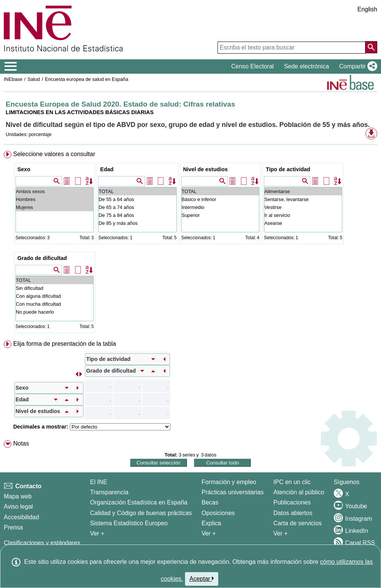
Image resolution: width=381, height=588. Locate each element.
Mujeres (55, 207)
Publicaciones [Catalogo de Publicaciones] (292, 502)
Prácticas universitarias (233, 492)
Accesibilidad (21, 517)
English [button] (367, 9)
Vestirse (303, 207)
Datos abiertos (293, 513)
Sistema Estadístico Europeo (129, 523)
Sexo (24, 169)
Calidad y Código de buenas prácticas (141, 513)
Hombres (55, 199)
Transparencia (110, 492)
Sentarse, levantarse (303, 199)
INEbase (13, 79)
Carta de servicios (298, 523)
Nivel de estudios (205, 169)
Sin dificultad (55, 288)
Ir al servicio (303, 215)
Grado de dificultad (42, 258)
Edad (107, 169)
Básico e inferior (220, 199)
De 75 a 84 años (137, 215)
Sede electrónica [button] (306, 66)
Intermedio (220, 207)
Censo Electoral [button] (252, 66)
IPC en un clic (292, 482)
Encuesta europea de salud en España (87, 79)
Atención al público (299, 492)
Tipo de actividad (288, 169)
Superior (220, 215)
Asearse (303, 223)
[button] (357, 67)
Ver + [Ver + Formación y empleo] (209, 533)
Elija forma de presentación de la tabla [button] (65, 344)
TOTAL (137, 191)
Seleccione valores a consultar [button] (54, 154)
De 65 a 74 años (137, 207)
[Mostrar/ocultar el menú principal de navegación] (11, 67)
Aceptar (202, 579)
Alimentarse (303, 191)
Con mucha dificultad (55, 304)
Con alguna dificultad (55, 296)
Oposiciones (218, 513)
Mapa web (18, 496)
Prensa (13, 527)
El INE (99, 482)
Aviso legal (18, 507)
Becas (210, 502)
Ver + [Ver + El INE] (97, 533)
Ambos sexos (55, 191)
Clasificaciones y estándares (42, 543)
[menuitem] (190, 243)
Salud (34, 79)
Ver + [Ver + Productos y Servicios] (281, 533)
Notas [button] (21, 443)
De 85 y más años (137, 223)
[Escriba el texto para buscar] (292, 48)
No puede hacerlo (55, 312)
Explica (211, 523)
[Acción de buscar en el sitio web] (371, 47)
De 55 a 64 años (137, 199)
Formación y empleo (229, 482)
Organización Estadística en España (139, 502)
